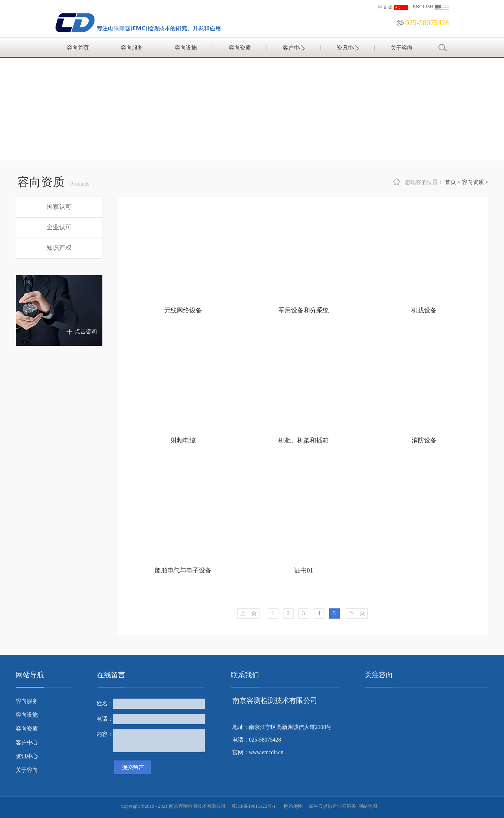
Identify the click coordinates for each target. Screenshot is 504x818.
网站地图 (292, 806)
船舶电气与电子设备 (183, 570)
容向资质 (473, 182)
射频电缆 (183, 440)
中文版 (385, 7)
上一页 (248, 613)
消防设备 (424, 440)
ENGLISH (423, 7)
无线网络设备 (183, 310)
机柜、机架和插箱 (304, 440)
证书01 (304, 570)
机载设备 (424, 310)
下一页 (357, 613)
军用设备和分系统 (304, 310)
